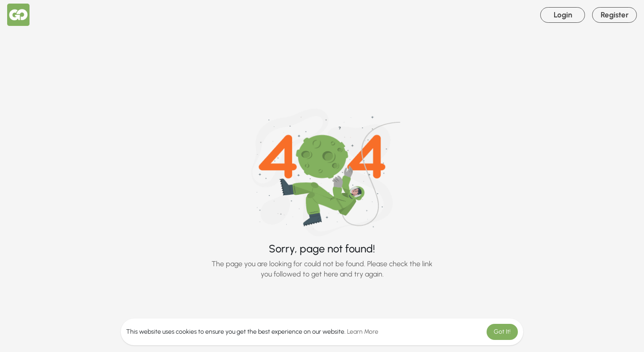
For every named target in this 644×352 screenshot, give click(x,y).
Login (563, 15)
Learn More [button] (363, 332)
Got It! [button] (502, 332)
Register (615, 15)
